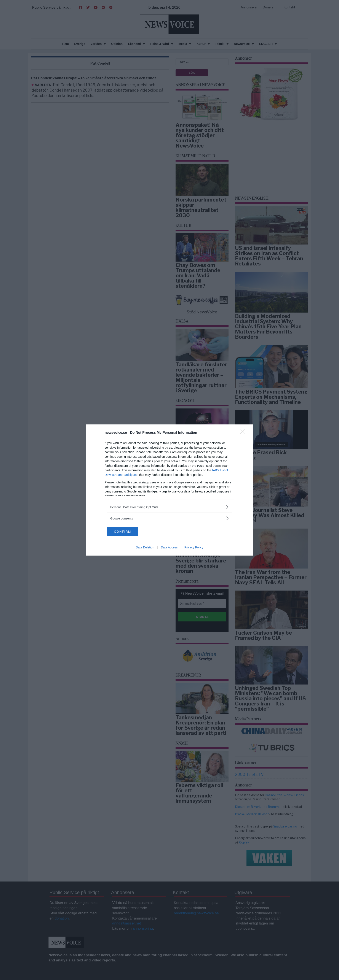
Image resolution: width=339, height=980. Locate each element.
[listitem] (169, 507)
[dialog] (169, 490)
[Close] (244, 433)
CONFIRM (127, 532)
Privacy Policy (194, 548)
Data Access (169, 548)
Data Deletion (145, 548)
